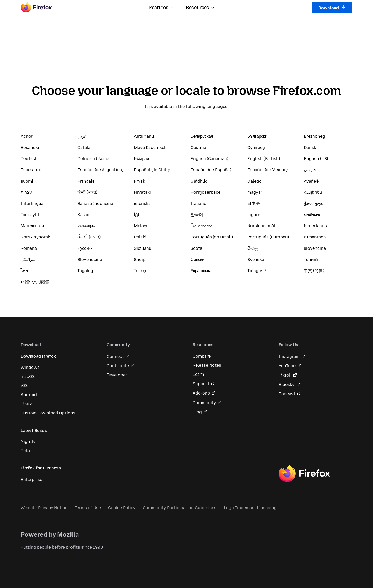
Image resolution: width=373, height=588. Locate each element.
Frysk (139, 181)
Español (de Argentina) (100, 170)
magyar (255, 192)
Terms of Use (88, 508)
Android (29, 395)
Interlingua (32, 203)
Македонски (32, 226)
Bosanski (30, 147)
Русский (85, 248)
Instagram (289, 357)
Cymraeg (256, 147)
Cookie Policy (122, 508)
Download (332, 8)
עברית (26, 192)
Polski (140, 237)
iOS (24, 386)
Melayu (141, 226)
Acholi (27, 136)
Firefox (304, 473)
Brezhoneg (314, 136)
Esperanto (31, 170)
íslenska (142, 203)
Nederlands (315, 226)
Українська (201, 271)
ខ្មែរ (137, 215)
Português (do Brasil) (212, 237)
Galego (254, 181)
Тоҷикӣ (311, 260)
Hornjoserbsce (206, 192)
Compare (202, 356)
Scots (196, 248)
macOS (28, 376)
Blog (197, 412)
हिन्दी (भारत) (87, 192)
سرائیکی (28, 260)
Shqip (140, 260)
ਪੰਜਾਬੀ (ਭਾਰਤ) (89, 237)
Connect (115, 357)
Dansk (310, 147)
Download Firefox (38, 356)
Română (29, 248)
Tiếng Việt (258, 271)
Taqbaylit (30, 215)
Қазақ (83, 215)
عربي (82, 136)
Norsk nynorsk (35, 237)
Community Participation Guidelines (180, 508)
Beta (25, 451)
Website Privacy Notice (44, 508)
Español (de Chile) (152, 170)
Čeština (198, 147)
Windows (30, 367)
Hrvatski (142, 192)
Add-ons (201, 393)
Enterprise (31, 479)
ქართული (314, 203)
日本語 (254, 203)
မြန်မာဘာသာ (202, 226)
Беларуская (202, 136)
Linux (26, 404)
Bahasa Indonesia (95, 203)
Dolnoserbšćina (93, 159)
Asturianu (144, 136)
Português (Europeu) (268, 237)
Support (201, 384)
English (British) (264, 159)
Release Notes (207, 365)
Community (204, 403)
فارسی (310, 170)
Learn (198, 374)
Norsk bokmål (261, 226)
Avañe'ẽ (311, 181)
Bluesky (287, 385)
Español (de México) (267, 170)
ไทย (24, 271)
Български (257, 136)
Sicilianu (143, 248)
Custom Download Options (48, 413)
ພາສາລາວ (313, 215)
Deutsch (29, 159)
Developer (117, 375)
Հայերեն (313, 192)
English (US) (316, 159)
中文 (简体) (314, 271)
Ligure (254, 215)
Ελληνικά (142, 159)
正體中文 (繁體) (35, 282)
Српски (198, 260)
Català (84, 147)
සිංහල (253, 248)
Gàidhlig (199, 181)
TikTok (285, 375)
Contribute (118, 366)
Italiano (199, 203)
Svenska (256, 260)
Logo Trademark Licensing (250, 508)
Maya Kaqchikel (150, 147)
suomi (27, 181)
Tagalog (85, 271)
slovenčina (315, 248)
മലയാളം (86, 226)
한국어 (197, 215)
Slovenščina (90, 260)
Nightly (28, 442)
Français (86, 181)
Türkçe (141, 271)
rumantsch (315, 237)
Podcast (287, 394)
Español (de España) (211, 170)
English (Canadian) (209, 159)
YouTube (287, 366)
